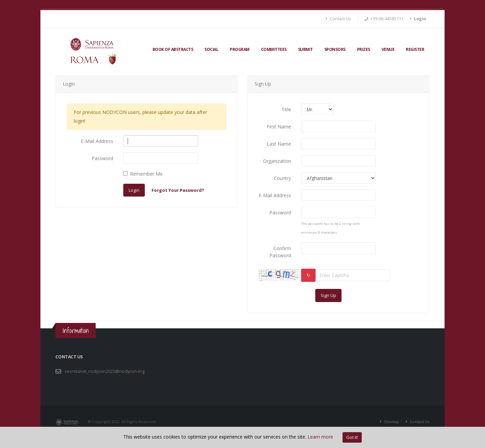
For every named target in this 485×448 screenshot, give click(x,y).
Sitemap (391, 422)
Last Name (279, 144)
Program (240, 49)
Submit (305, 49)
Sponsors (335, 49)
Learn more (320, 437)
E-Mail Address (97, 141)
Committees (274, 49)
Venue (388, 49)
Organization (277, 161)
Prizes (364, 49)
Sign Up (328, 295)
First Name (279, 127)
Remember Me (146, 174)
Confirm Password (280, 252)
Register (415, 49)
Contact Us (338, 19)
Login (134, 190)
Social (211, 49)
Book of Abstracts (173, 49)
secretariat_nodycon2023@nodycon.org (105, 371)
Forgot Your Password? (178, 190)
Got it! (352, 437)
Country (282, 178)
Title (286, 109)
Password (102, 158)
